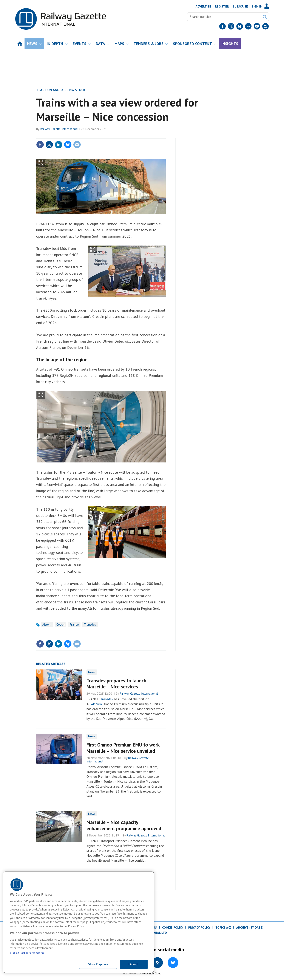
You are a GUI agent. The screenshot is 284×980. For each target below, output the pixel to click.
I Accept (134, 964)
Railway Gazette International (59, 129)
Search (265, 17)
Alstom (47, 624)
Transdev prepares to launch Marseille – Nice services (116, 684)
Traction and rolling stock (61, 90)
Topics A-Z (223, 927)
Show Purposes (98, 964)
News (92, 672)
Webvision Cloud (152, 973)
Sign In (257, 6)
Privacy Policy (199, 927)
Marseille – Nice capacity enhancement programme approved (124, 825)
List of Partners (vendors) (27, 953)
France (74, 624)
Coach (60, 624)
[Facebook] (222, 27)
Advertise (203, 6)
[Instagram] (265, 27)
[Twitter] (231, 27)
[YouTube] (257, 27)
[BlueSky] (240, 27)
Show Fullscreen (41, 163)
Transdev (90, 624)
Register (222, 6)
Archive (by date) (250, 927)
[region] (79, 922)
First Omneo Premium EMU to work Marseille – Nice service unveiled (123, 748)
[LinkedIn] (248, 27)
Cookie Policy (173, 927)
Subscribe (240, 6)
